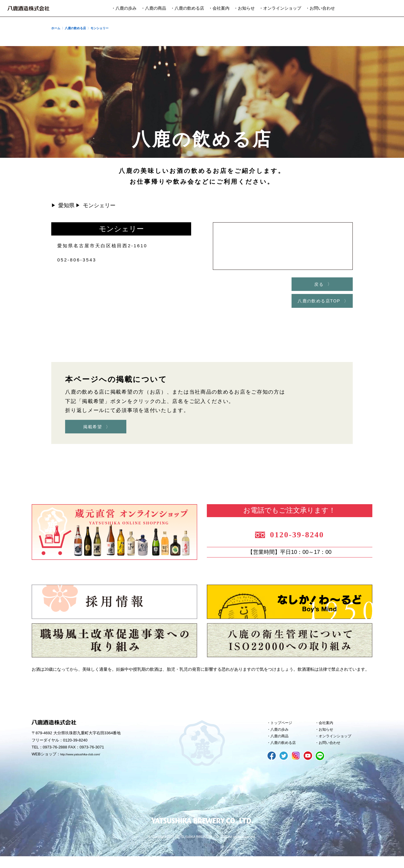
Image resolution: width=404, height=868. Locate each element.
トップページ (285, 729)
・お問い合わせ (320, 8)
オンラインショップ (340, 746)
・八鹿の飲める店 (187, 8)
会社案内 (329, 729)
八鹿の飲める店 (287, 754)
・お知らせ (244, 8)
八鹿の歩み (283, 738)
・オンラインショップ (280, 8)
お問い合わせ (333, 754)
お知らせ (329, 738)
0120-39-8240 (305, 538)
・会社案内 (219, 8)
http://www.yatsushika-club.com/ (88, 762)
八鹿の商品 (283, 746)
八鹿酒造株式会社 (28, 8)
